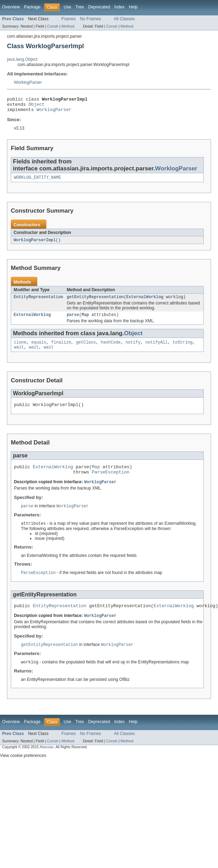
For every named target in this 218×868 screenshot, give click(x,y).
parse (73, 320)
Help (133, 7)
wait (19, 354)
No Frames (90, 19)
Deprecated (99, 7)
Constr (53, 26)
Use (67, 7)
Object (37, 106)
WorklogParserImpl (35, 244)
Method (68, 26)
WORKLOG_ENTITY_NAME (37, 181)
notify (133, 348)
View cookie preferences (23, 769)
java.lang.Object (22, 59)
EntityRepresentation (38, 302)
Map (85, 320)
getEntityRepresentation (95, 302)
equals (39, 348)
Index (119, 7)
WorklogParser (28, 82)
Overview (11, 7)
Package (32, 7)
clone (20, 348)
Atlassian (47, 761)
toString (183, 348)
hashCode (111, 348)
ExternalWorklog (145, 302)
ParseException (111, 482)
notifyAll (157, 348)
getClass (86, 348)
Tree (80, 7)
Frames (69, 19)
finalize (61, 348)
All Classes (124, 19)
